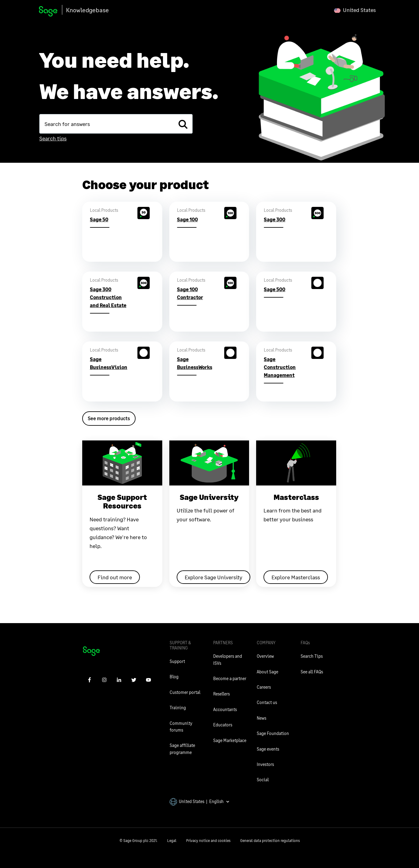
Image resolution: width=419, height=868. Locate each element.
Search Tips (312, 656)
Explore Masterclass (296, 577)
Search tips (53, 138)
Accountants (225, 709)
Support (177, 661)
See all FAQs (312, 672)
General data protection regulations (270, 841)
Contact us (267, 702)
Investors (265, 764)
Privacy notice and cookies (208, 841)
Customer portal (185, 692)
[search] (183, 124)
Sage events (268, 749)
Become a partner (230, 678)
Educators (223, 725)
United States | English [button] (200, 801)
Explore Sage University (213, 577)
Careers (264, 687)
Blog (174, 677)
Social (263, 780)
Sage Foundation (273, 733)
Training (178, 708)
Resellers (221, 694)
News (261, 718)
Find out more (115, 577)
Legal (172, 841)
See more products (109, 418)
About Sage (267, 672)
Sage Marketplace (230, 740)
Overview (265, 656)
